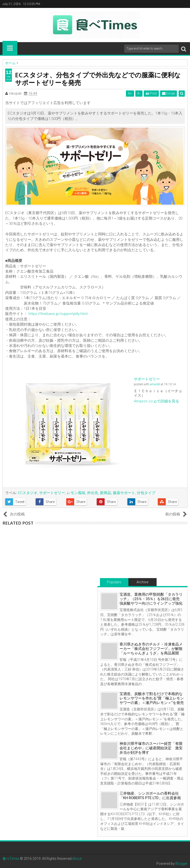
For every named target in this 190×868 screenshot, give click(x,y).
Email (168, 93)
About (77, 859)
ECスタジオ (28, 493)
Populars (114, 582)
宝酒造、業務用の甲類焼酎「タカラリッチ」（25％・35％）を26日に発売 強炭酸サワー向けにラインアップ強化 (151, 599)
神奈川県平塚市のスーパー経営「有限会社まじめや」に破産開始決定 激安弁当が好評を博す (151, 748)
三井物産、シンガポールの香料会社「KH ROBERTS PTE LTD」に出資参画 (150, 796)
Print (151, 93)
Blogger (181, 864)
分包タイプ (146, 493)
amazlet (155, 384)
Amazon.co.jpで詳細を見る (156, 401)
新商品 (106, 493)
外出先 (93, 493)
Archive (142, 582)
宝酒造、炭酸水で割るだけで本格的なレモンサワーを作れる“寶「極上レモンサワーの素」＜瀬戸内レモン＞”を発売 (152, 698)
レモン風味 (76, 493)
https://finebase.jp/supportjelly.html (58, 314)
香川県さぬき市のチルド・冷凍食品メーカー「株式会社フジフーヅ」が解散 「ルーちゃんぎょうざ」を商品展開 (153, 649)
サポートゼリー (147, 379)
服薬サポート (124, 493)
